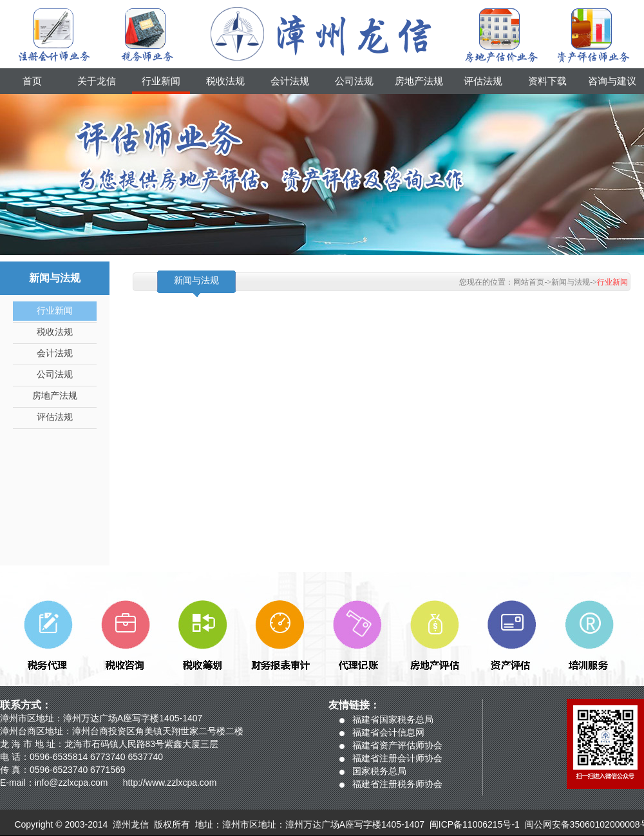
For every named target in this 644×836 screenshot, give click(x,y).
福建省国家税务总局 (393, 719)
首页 (32, 81)
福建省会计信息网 (388, 732)
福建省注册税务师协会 (397, 784)
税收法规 (225, 81)
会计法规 (290, 81)
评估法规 (483, 81)
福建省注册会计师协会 (397, 758)
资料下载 (547, 81)
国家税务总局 (379, 771)
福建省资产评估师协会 (397, 745)
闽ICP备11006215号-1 (475, 824)
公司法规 (354, 81)
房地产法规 (419, 81)
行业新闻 (161, 81)
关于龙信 (97, 81)
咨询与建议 (612, 81)
